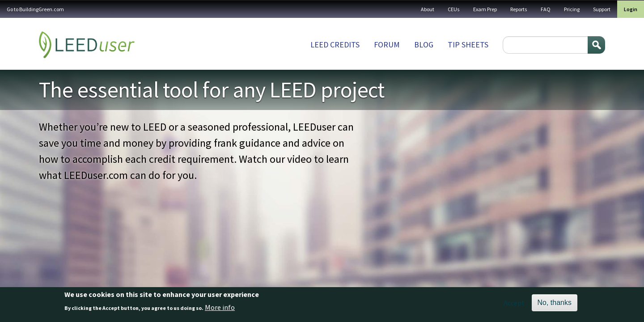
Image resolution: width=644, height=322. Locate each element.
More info (220, 307)
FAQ (546, 9)
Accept (514, 303)
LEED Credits (335, 44)
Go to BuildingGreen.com (35, 9)
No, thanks (555, 303)
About (428, 9)
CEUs (454, 9)
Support (602, 9)
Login (631, 9)
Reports (519, 9)
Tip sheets (468, 44)
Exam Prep (485, 9)
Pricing (572, 9)
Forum (387, 44)
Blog (424, 44)
